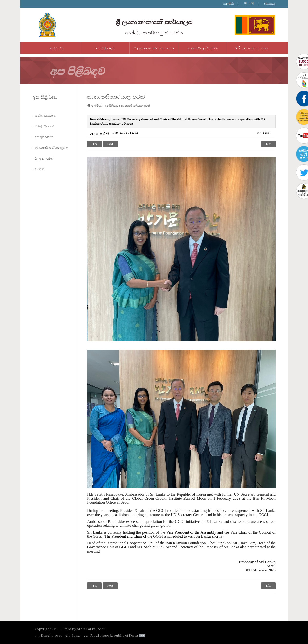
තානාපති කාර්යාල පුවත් (52, 148)
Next (110, 144)
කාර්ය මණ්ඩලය (46, 116)
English (229, 4)
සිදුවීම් (39, 169)
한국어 (249, 4)
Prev (94, 144)
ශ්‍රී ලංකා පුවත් (44, 159)
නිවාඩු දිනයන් (45, 127)
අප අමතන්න (44, 137)
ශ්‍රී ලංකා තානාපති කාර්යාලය (154, 22)
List (268, 144)
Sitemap (270, 4)
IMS (142, 636)
